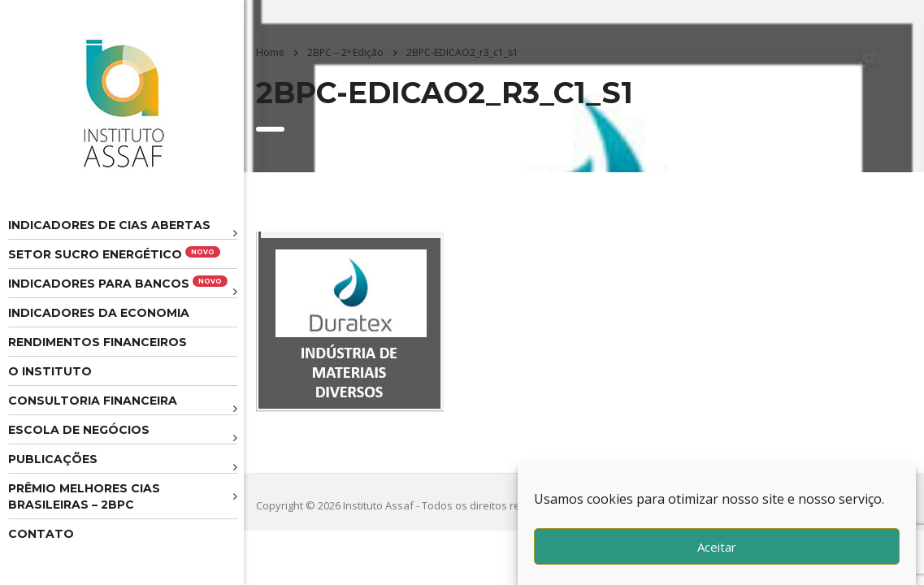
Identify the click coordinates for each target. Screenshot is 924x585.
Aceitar (717, 547)
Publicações (53, 459)
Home (270, 52)
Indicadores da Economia (99, 313)
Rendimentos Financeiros (98, 342)
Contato (41, 534)
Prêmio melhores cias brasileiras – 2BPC (84, 496)
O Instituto (50, 371)
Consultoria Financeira (93, 401)
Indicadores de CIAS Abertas (109, 225)
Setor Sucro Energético (114, 254)
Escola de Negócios (79, 430)
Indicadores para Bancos (118, 283)
